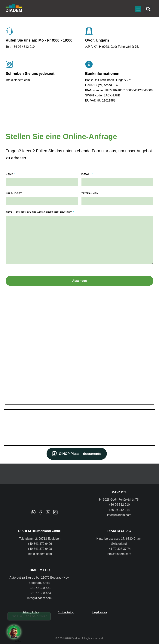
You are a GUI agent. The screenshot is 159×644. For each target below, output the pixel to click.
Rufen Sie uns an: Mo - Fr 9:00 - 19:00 (39, 40)
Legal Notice (100, 612)
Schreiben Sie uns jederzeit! (31, 73)
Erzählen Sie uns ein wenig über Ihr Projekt (39, 212)
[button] (138, 9)
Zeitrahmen (90, 193)
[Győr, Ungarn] (89, 31)
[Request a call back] (17, 629)
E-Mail (86, 174)
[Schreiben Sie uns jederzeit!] (9, 64)
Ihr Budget (14, 193)
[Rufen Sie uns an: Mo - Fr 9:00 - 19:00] (9, 31)
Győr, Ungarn (97, 40)
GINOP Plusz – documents (77, 454)
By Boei (18, 641)
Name (10, 174)
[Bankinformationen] (89, 64)
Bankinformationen (102, 73)
